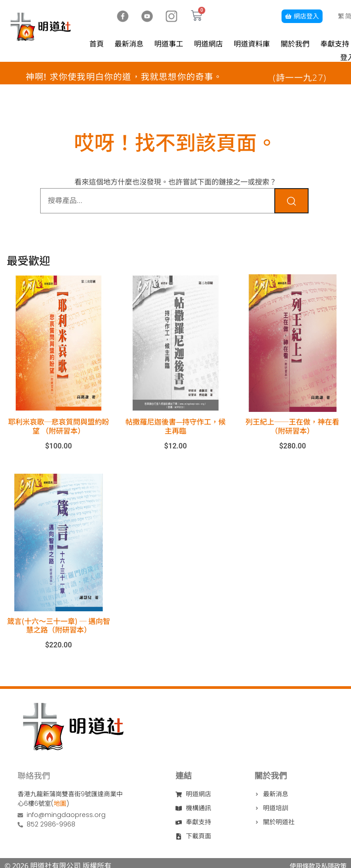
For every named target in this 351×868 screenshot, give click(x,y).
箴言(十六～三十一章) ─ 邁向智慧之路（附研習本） (59, 625)
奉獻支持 (335, 44)
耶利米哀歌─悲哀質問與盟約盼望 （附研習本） (59, 426)
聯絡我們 (34, 776)
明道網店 (208, 44)
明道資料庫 (252, 44)
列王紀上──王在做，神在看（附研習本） (292, 426)
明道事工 (169, 44)
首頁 (97, 44)
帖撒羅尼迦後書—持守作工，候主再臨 (175, 426)
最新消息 (129, 44)
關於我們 (295, 44)
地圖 (60, 803)
